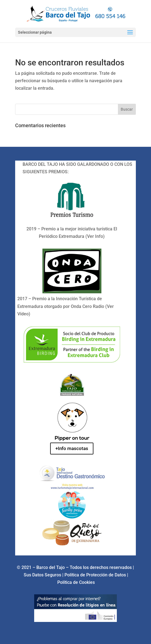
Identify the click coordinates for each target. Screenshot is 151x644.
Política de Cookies (76, 582)
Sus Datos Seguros (43, 575)
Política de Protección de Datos (96, 575)
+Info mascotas (72, 448)
